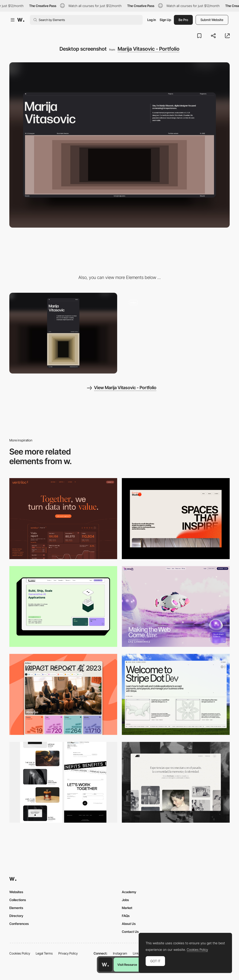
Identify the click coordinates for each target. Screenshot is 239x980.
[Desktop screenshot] (176, 782)
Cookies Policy (20, 953)
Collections (18, 900)
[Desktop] (63, 519)
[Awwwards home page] (105, 965)
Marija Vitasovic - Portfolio (149, 49)
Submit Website (212, 20)
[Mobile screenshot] (63, 333)
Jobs (125, 900)
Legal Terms (44, 953)
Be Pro (183, 20)
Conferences (19, 924)
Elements (16, 908)
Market (127, 908)
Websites (16, 892)
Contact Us (130, 932)
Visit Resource (127, 965)
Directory (16, 916)
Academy (129, 892)
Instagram (120, 953)
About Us (129, 924)
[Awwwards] (21, 20)
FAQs (126, 916)
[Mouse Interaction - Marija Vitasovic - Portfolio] (176, 333)
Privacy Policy (68, 953)
